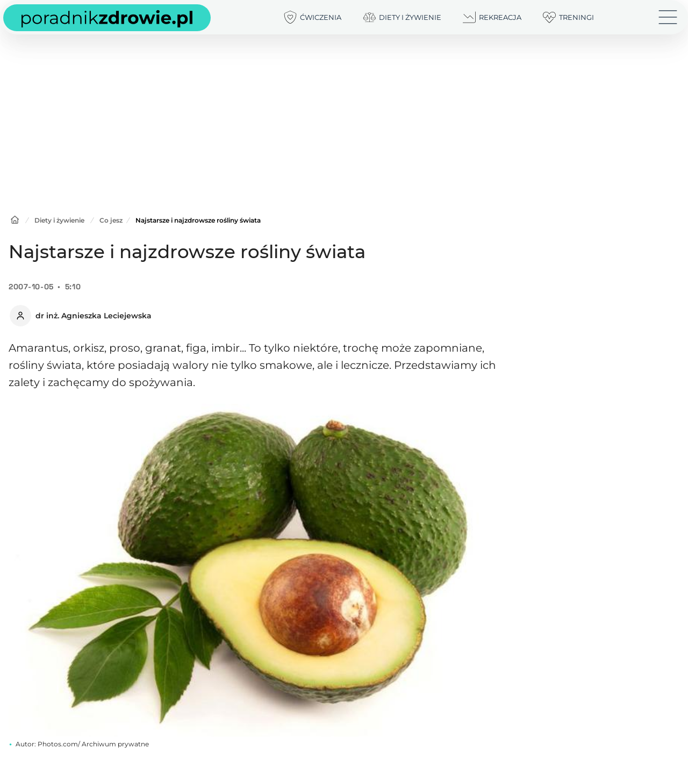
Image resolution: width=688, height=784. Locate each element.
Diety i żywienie (59, 220)
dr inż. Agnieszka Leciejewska (94, 316)
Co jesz (111, 220)
